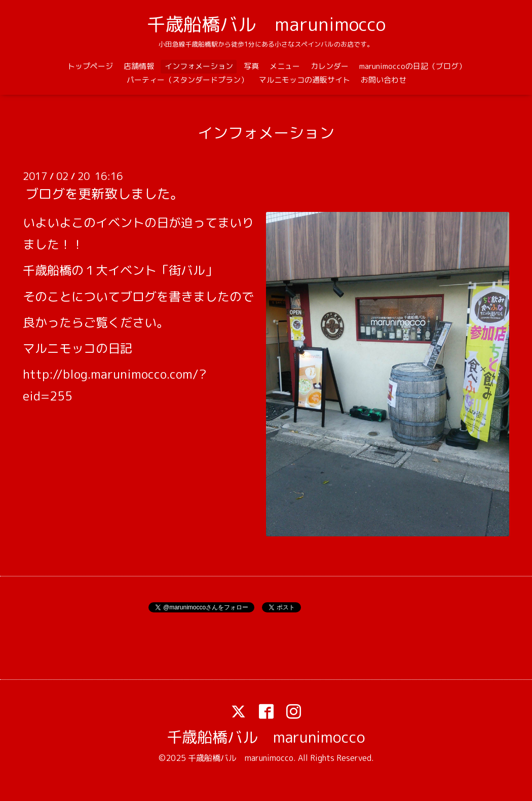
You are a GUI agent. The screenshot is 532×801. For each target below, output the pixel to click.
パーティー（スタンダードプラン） (187, 80)
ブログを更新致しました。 (104, 194)
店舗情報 (139, 66)
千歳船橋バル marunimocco (266, 24)
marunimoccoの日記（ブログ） (413, 66)
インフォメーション (199, 66)
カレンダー (330, 66)
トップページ (90, 66)
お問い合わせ (384, 80)
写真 (251, 66)
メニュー (285, 66)
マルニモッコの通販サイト (305, 80)
